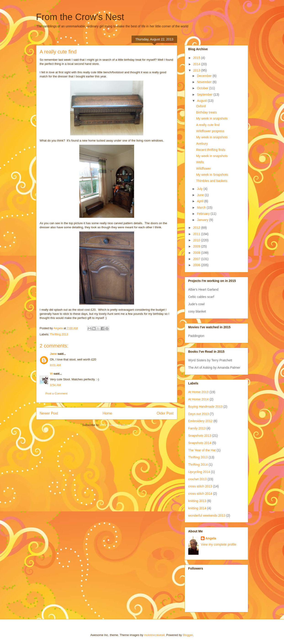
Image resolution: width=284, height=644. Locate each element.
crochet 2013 (198, 479)
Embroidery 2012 (200, 421)
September (205, 95)
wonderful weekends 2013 (207, 515)
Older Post (165, 413)
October (203, 88)
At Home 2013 (199, 392)
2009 (197, 246)
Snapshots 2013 (200, 436)
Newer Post (49, 413)
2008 (197, 253)
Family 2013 (197, 428)
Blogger (188, 635)
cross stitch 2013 (200, 486)
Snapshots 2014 (200, 443)
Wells (200, 162)
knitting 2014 (197, 508)
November (205, 82)
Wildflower (203, 168)
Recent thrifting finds (211, 150)
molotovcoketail (154, 635)
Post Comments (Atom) (116, 425)
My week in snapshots (212, 118)
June (201, 195)
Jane (53, 354)
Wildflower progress (210, 131)
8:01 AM (56, 365)
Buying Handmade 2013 (205, 407)
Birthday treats (206, 112)
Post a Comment (57, 393)
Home (107, 413)
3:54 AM (56, 385)
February (204, 214)
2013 (197, 70)
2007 (197, 259)
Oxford (201, 106)
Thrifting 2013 (59, 334)
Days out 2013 (199, 414)
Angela (211, 538)
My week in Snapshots (212, 175)
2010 (197, 240)
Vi (51, 374)
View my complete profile (219, 544)
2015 (197, 58)
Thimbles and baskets (212, 181)
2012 (197, 228)
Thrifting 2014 (198, 465)
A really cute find (208, 125)
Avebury (202, 144)
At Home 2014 (199, 399)
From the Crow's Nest (80, 17)
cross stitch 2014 (200, 494)
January (203, 220)
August (202, 101)
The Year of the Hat (202, 450)
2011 (197, 234)
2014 (197, 64)
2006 (197, 265)
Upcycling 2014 (199, 472)
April (201, 201)
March (202, 208)
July (200, 189)
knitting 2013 (197, 501)
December (205, 76)
